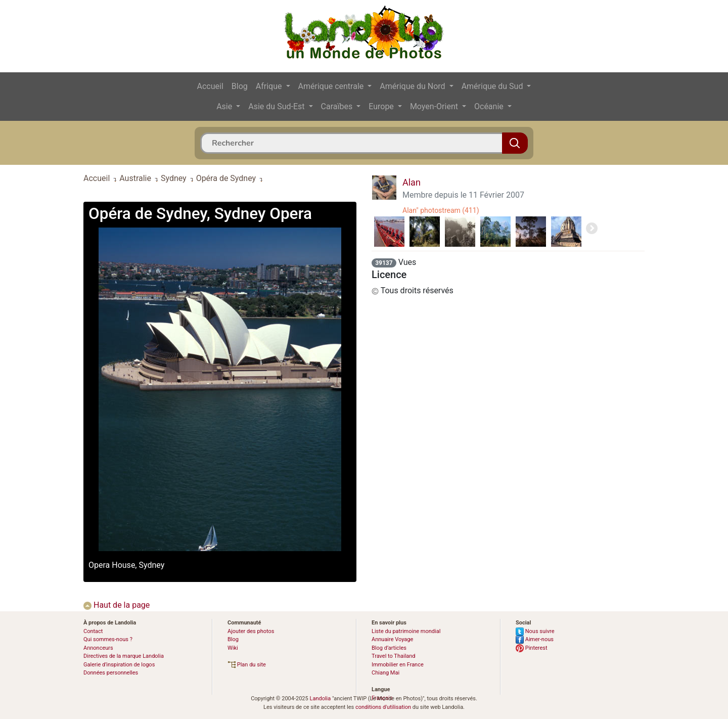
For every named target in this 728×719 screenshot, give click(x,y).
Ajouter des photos (251, 631)
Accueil (210, 86)
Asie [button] (225, 106)
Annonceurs (98, 648)
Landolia (320, 699)
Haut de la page (117, 605)
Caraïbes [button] (338, 106)
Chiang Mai (385, 673)
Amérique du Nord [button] (413, 86)
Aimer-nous (535, 639)
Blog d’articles (389, 648)
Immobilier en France (398, 665)
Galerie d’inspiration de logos (119, 665)
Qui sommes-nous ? (108, 639)
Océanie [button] (490, 106)
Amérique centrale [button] (332, 86)
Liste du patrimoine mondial (406, 631)
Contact (93, 631)
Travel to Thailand (394, 656)
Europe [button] (382, 106)
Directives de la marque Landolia (124, 656)
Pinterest (532, 648)
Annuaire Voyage (392, 639)
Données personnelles (111, 673)
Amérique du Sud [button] (493, 86)
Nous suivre (535, 631)
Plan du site (247, 665)
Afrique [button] (270, 86)
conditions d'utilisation (383, 707)
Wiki (233, 648)
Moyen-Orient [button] (435, 106)
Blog (240, 86)
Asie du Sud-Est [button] (277, 106)
